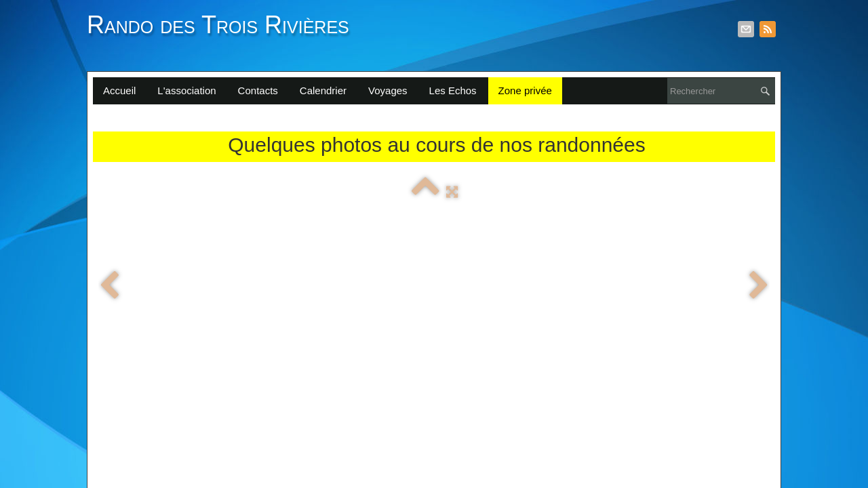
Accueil (119, 90)
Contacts (258, 90)
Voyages (388, 90)
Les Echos (453, 90)
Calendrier (323, 90)
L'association (186, 90)
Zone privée (525, 90)
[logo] (223, 33)
